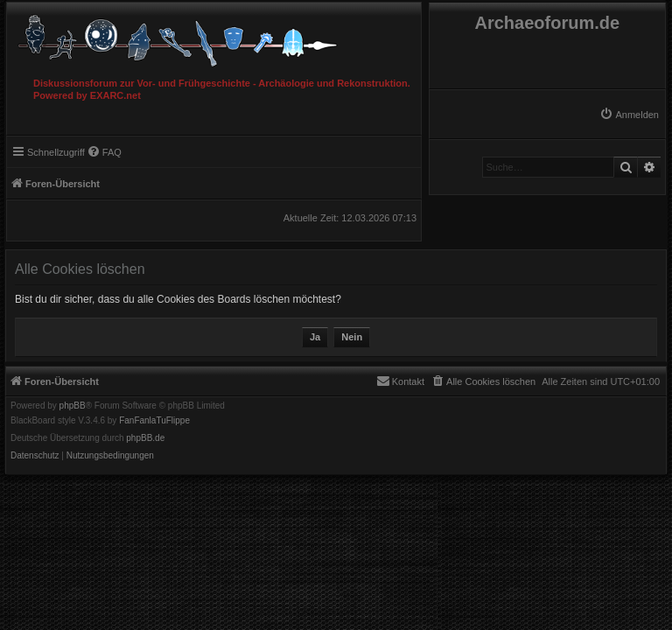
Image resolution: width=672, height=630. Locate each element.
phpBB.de (145, 438)
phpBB (73, 406)
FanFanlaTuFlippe (154, 421)
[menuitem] (629, 115)
